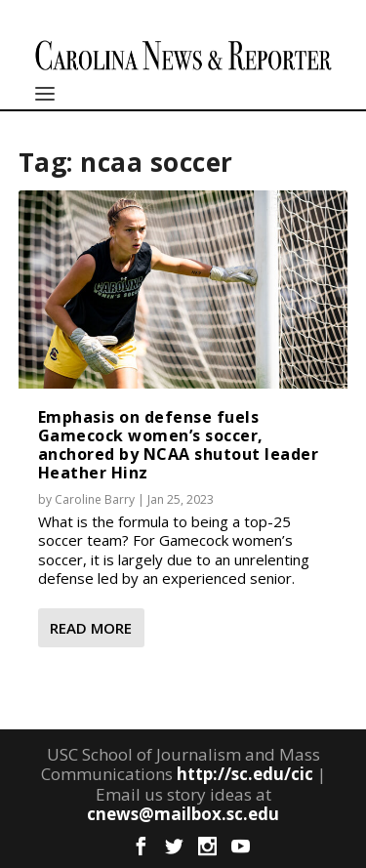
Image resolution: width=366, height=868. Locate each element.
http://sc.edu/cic (245, 774)
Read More (91, 628)
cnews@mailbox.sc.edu (183, 814)
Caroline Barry (95, 499)
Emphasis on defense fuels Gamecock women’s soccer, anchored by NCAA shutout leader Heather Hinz (179, 445)
